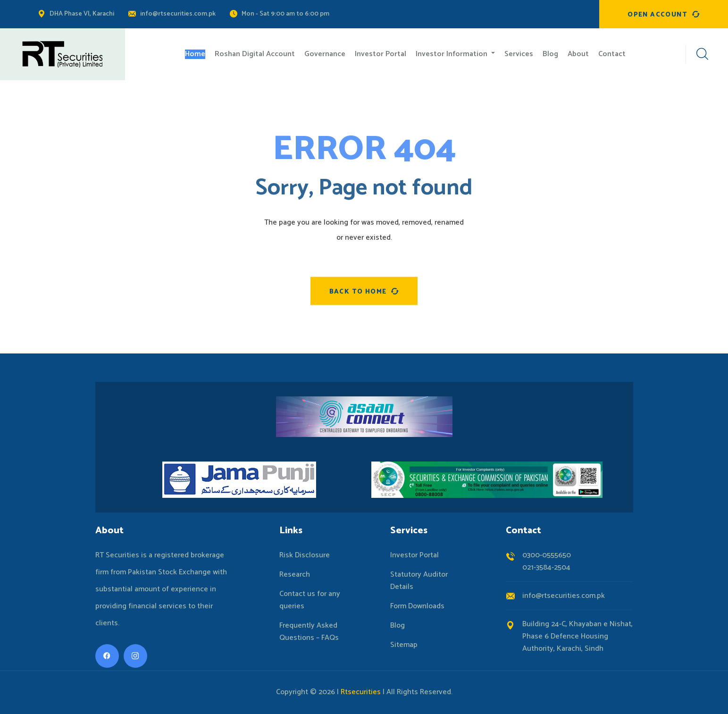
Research (295, 575)
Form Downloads (417, 606)
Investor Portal (414, 555)
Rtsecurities (361, 692)
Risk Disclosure (305, 555)
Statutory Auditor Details (419, 581)
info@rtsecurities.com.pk (178, 14)
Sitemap (404, 645)
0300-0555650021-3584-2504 (547, 561)
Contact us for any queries (310, 600)
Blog (397, 626)
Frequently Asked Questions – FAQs (309, 632)
